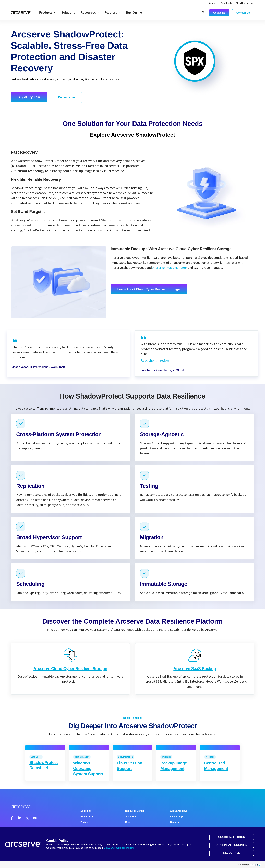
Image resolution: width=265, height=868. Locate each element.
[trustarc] (255, 865)
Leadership (176, 817)
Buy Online (134, 13)
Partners (113, 13)
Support (213, 3)
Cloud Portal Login (245, 3)
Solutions (68, 13)
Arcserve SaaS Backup (195, 682)
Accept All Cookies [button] (232, 845)
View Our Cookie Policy (119, 848)
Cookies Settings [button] (232, 837)
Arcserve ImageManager (170, 268)
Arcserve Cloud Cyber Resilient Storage (70, 677)
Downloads (226, 3)
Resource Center (135, 811)
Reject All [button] (232, 853)
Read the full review (155, 360)
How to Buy (87, 817)
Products (47, 13)
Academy (130, 817)
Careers (174, 822)
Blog (128, 822)
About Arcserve (179, 811)
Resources (90, 13)
